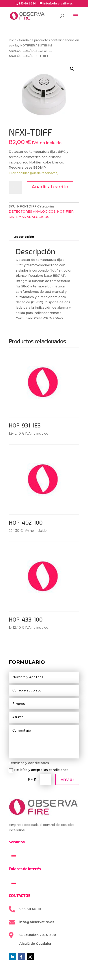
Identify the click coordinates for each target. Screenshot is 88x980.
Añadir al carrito (50, 187)
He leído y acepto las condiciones (39, 770)
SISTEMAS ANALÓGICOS (29, 217)
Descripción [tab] (24, 237)
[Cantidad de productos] (15, 187)
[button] (72, 69)
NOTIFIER (28, 45)
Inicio (13, 40)
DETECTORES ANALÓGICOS (32, 211)
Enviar (67, 779)
